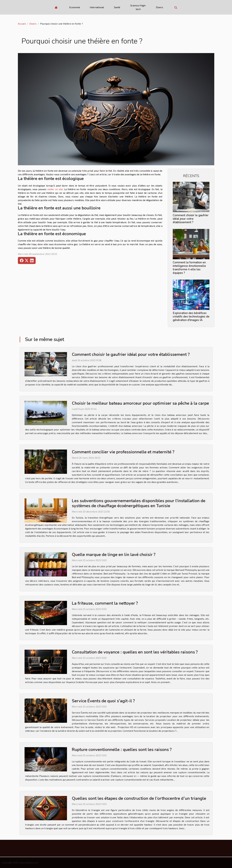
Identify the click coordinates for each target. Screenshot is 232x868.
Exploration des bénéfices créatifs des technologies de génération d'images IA (191, 317)
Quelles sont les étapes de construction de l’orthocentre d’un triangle (139, 798)
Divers (159, 7)
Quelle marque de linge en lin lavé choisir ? (114, 555)
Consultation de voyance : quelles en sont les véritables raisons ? (135, 652)
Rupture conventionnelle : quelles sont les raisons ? (122, 750)
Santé (117, 7)
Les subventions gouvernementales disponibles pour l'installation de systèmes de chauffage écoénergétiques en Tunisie (139, 503)
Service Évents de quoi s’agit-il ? (103, 701)
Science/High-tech (138, 7)
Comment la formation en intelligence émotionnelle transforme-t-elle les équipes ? (189, 268)
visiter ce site (55, 189)
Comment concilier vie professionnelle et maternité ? (123, 452)
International (97, 7)
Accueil (22, 24)
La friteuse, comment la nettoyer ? (105, 603)
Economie (75, 7)
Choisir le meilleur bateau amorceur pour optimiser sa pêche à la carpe (140, 403)
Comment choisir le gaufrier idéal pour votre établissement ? (191, 219)
